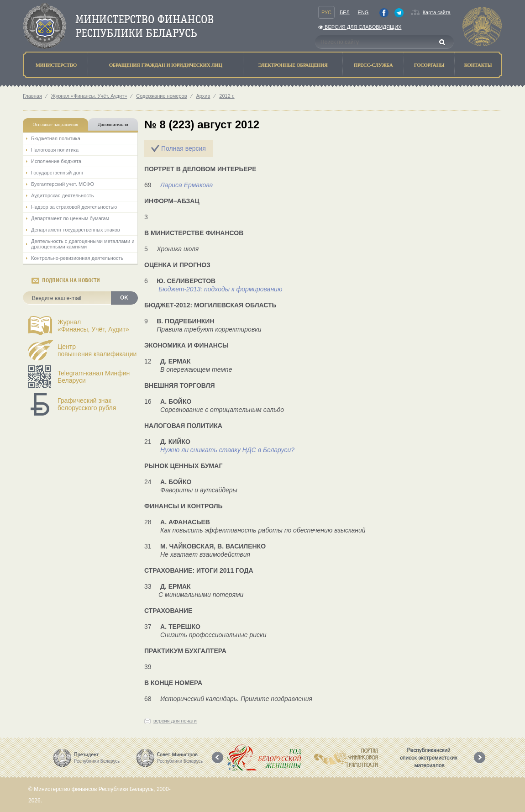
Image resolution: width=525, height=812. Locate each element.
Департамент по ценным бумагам (70, 218)
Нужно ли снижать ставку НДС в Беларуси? (227, 450)
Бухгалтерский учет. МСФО (63, 184)
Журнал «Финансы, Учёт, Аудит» (89, 96)
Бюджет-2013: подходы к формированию (220, 289)
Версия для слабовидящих (360, 27)
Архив (203, 96)
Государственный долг (57, 173)
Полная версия (184, 148)
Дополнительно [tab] (113, 124)
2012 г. (227, 96)
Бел (345, 12)
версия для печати (175, 721)
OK (124, 298)
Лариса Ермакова (186, 185)
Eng (363, 12)
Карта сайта (437, 12)
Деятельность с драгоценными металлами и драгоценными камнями (83, 244)
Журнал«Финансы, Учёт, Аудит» (93, 326)
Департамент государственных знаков (76, 230)
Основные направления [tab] (56, 124)
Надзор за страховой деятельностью (74, 207)
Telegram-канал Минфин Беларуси (94, 377)
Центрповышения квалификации (97, 350)
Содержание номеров (161, 96)
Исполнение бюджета (56, 161)
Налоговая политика (55, 150)
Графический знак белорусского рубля (87, 404)
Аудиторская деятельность (63, 195)
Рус (326, 12)
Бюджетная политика (56, 138)
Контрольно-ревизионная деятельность (77, 258)
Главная (32, 96)
